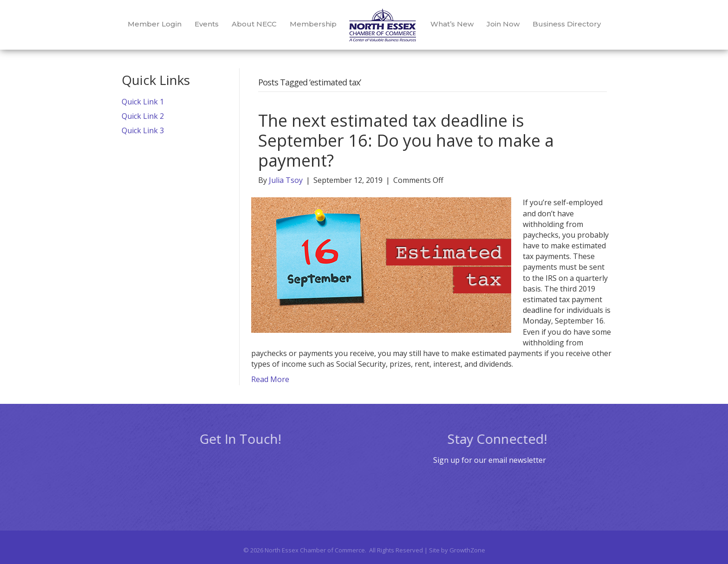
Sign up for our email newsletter (490, 460)
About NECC (254, 24)
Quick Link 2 (143, 116)
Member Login (155, 24)
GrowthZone (467, 550)
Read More (270, 379)
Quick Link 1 (143, 102)
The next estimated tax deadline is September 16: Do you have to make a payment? (406, 140)
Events (207, 24)
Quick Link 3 (143, 130)
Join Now (503, 24)
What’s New (452, 24)
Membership (313, 24)
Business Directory (567, 24)
